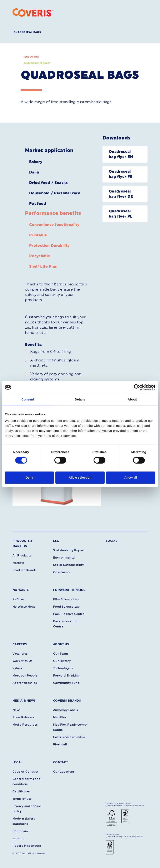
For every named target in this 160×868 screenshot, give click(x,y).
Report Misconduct (27, 846)
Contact (61, 762)
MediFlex (60, 717)
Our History (62, 661)
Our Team (61, 654)
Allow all (131, 477)
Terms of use (22, 799)
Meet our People (25, 676)
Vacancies (20, 654)
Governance (62, 572)
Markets (18, 563)
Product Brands (24, 570)
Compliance (22, 831)
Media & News (24, 701)
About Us (61, 644)
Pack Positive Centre (69, 614)
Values (17, 668)
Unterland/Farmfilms (69, 737)
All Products (22, 556)
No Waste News (24, 607)
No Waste (21, 590)
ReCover (19, 599)
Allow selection (80, 477)
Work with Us (22, 661)
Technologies (63, 668)
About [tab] (132, 399)
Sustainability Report (69, 550)
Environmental (64, 558)
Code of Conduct (25, 772)
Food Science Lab (66, 607)
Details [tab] (80, 399)
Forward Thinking (69, 590)
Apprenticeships (25, 683)
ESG (56, 541)
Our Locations (64, 772)
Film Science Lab (66, 599)
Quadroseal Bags (27, 32)
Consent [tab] (28, 399)
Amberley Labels (65, 710)
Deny (29, 477)
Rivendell (60, 744)
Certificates (21, 791)
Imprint (18, 838)
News (16, 710)
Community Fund (66, 683)
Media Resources (25, 725)
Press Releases (23, 717)
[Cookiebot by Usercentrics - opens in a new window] (137, 387)
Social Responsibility (69, 565)
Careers (20, 644)
